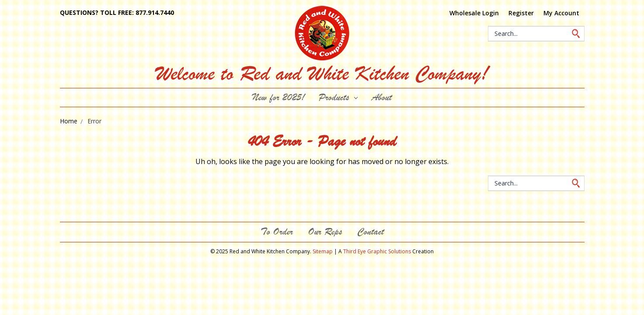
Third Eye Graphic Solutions (377, 251)
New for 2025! (278, 97)
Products (338, 97)
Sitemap (323, 251)
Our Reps (325, 232)
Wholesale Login (474, 13)
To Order (277, 232)
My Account (561, 13)
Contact (371, 232)
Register (521, 13)
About (382, 97)
